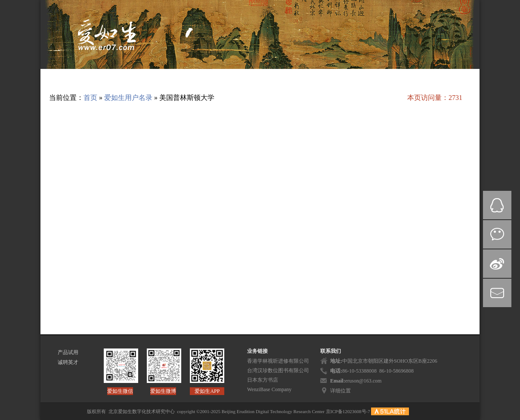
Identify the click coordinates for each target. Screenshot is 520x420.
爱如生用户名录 (128, 98)
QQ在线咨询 (497, 205)
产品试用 (68, 352)
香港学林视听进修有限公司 (278, 361)
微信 (497, 234)
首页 (90, 98)
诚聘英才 (68, 362)
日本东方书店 (263, 380)
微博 (497, 264)
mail (497, 293)
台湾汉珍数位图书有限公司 (278, 370)
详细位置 (340, 391)
